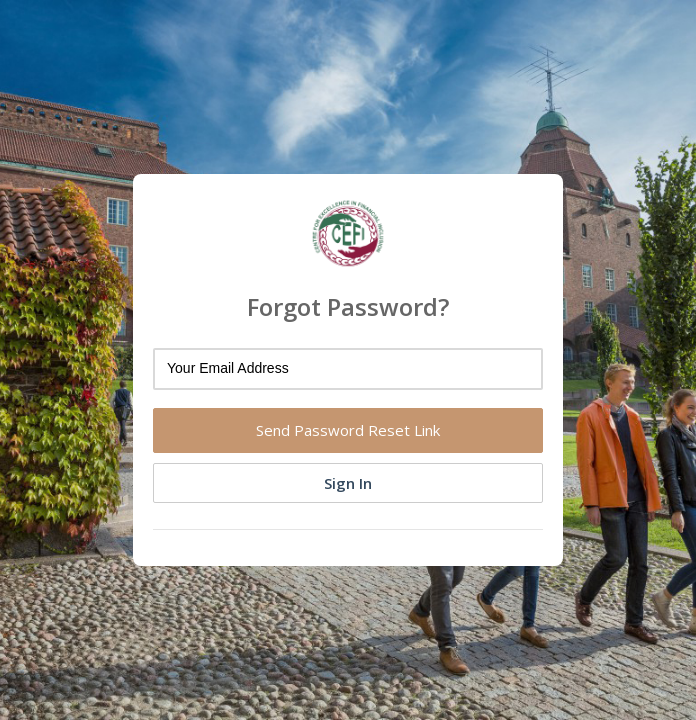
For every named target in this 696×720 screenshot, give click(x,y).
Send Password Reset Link (348, 430)
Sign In (348, 483)
